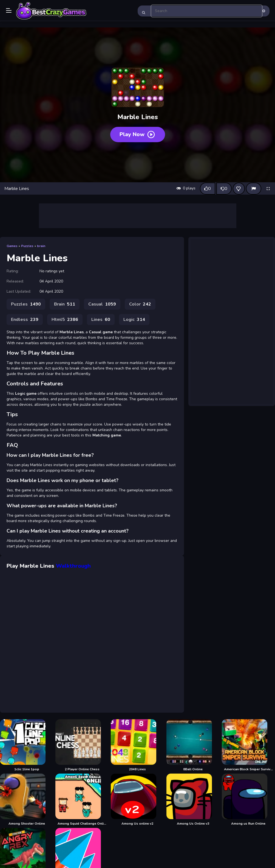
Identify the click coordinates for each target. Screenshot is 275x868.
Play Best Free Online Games (51, 11)
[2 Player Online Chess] (82, 745)
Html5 (65, 320)
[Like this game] (208, 189)
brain (41, 246)
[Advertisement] (138, 216)
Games (12, 246)
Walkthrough (73, 566)
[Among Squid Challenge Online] (82, 800)
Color (140, 304)
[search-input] (207, 11)
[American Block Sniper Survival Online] (248, 745)
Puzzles (27, 246)
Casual (102, 304)
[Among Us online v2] (137, 800)
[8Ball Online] (193, 745)
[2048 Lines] (137, 745)
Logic (134, 320)
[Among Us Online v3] (193, 800)
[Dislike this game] (224, 189)
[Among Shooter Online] (27, 800)
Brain (65, 304)
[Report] (254, 189)
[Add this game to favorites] (239, 189)
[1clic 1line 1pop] (27, 745)
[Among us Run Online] (248, 800)
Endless (25, 320)
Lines (101, 320)
